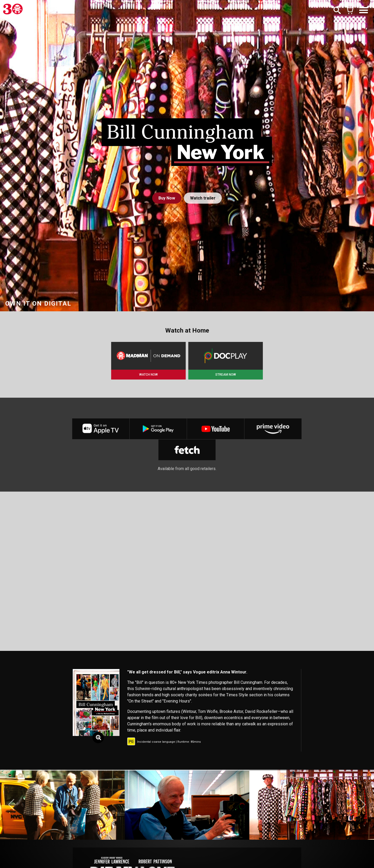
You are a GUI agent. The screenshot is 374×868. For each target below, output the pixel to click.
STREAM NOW (226, 375)
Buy (167, 198)
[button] (11, 805)
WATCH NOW (148, 375)
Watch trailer (203, 198)
